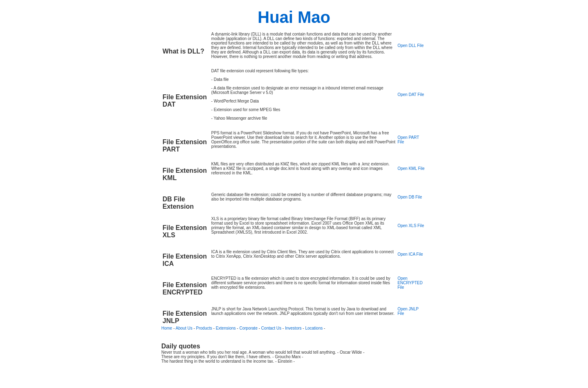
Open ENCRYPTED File (410, 283)
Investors (293, 328)
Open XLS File (411, 226)
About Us (184, 328)
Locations (314, 328)
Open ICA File (410, 254)
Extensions (226, 328)
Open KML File (411, 168)
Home (167, 328)
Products (204, 328)
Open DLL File (410, 46)
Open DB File (410, 197)
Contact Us (271, 328)
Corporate (248, 328)
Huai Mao (294, 17)
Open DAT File (411, 95)
